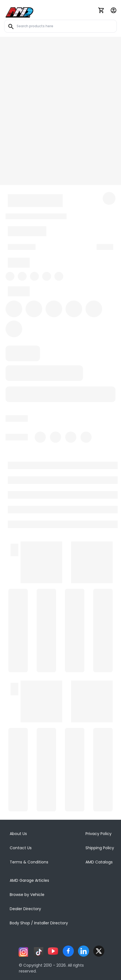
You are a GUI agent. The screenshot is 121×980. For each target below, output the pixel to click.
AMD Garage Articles (29, 880)
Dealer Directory (25, 909)
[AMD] (19, 11)
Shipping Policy (100, 848)
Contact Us (21, 848)
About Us (18, 834)
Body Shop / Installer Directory (39, 923)
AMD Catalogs (99, 862)
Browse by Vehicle (27, 895)
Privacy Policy (99, 834)
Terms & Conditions (29, 862)
